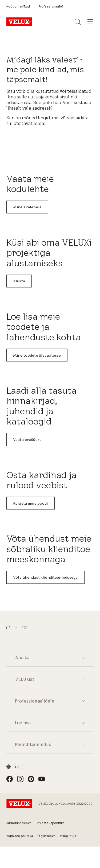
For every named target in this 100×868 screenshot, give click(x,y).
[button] (8, 628)
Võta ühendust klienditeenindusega (45, 577)
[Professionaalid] (51, 6)
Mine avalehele (27, 207)
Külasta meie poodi (31, 503)
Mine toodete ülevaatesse (37, 355)
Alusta (19, 281)
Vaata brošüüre (27, 439)
